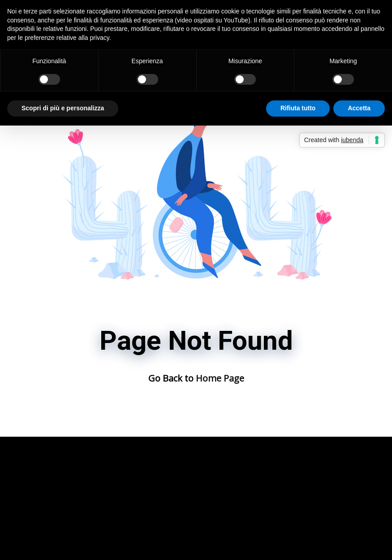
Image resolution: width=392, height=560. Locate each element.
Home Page (220, 378)
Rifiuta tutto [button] (298, 108)
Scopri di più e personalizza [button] (63, 108)
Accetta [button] (359, 108)
